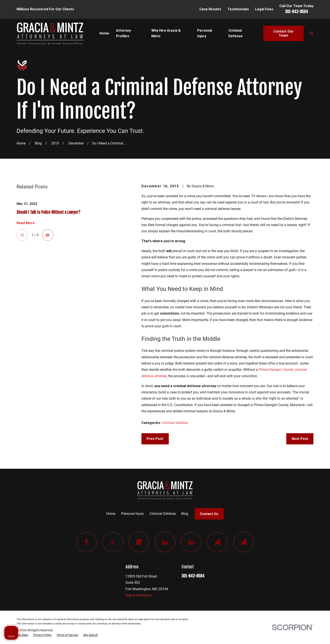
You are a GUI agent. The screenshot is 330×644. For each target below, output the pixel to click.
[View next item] (48, 235)
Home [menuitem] (104, 33)
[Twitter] (113, 542)
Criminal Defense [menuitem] (235, 33)
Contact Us (209, 514)
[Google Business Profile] (139, 542)
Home (111, 514)
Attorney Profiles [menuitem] (123, 33)
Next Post (300, 439)
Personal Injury (132, 514)
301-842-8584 (297, 12)
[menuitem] (22, 635)
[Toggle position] (307, 506)
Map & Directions (139, 595)
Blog (185, 514)
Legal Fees (264, 9)
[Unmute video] (254, 506)
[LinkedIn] (165, 542)
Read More (26, 223)
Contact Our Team (284, 33)
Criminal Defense (175, 423)
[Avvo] (217, 542)
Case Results (210, 9)
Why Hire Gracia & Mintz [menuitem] (166, 33)
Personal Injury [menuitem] (205, 33)
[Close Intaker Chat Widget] (316, 506)
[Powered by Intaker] (293, 635)
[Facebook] (86, 542)
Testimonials (238, 9)
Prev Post (155, 439)
